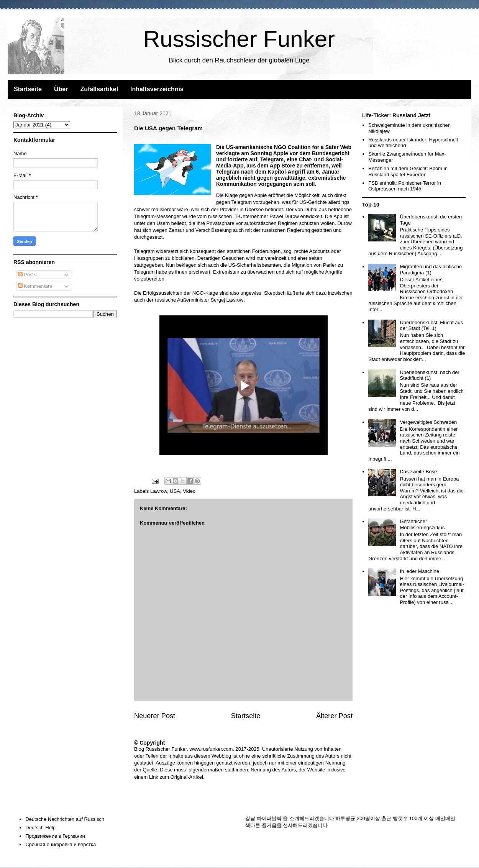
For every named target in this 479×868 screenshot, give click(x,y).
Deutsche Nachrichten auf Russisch (65, 819)
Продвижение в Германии (55, 836)
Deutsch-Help (40, 828)
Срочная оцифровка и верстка (61, 844)
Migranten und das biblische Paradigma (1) (431, 270)
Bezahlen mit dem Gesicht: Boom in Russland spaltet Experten (408, 171)
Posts (27, 275)
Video (189, 491)
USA (175, 491)
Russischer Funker (239, 39)
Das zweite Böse (418, 472)
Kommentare (35, 286)
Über (61, 89)
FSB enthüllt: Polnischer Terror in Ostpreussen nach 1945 (405, 186)
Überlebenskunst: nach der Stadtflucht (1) (429, 375)
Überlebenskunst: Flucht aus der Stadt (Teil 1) (431, 326)
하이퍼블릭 (269, 818)
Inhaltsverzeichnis (157, 89)
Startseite (28, 89)
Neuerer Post (155, 716)
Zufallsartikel (99, 89)
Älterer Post (334, 716)
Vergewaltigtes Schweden (428, 422)
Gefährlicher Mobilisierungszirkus (422, 524)
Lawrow (159, 491)
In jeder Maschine (419, 571)
